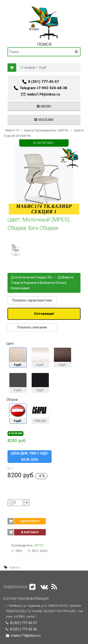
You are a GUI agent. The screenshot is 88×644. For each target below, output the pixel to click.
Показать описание (32, 327)
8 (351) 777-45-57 (44, 82)
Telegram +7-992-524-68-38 (43, 88)
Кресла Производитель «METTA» (46, 130)
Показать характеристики (32, 300)
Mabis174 (12, 130)
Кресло (14, 567)
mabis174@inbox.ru (44, 94)
